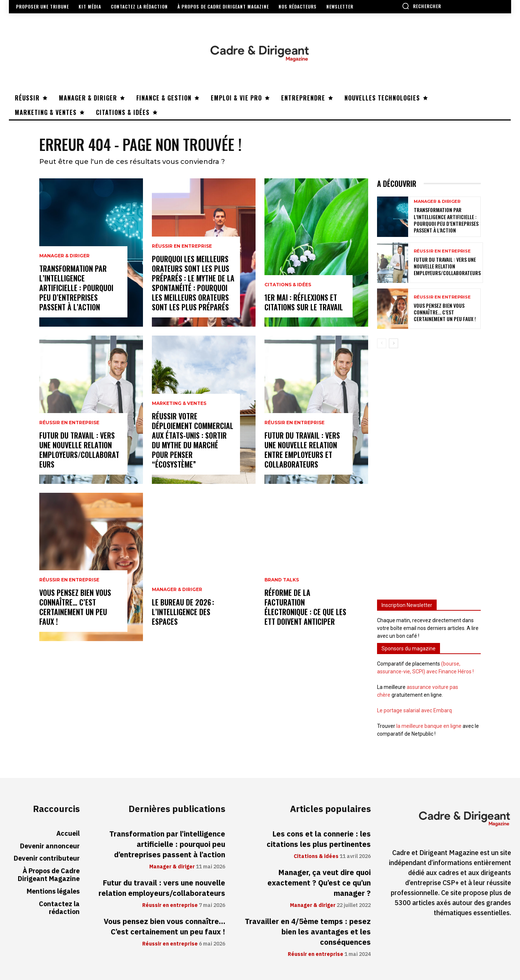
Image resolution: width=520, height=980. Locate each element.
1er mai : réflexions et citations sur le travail (304, 302)
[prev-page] (382, 343)
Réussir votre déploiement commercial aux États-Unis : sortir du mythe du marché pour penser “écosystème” (193, 440)
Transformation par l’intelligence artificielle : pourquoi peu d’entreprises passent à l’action (76, 288)
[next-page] (394, 343)
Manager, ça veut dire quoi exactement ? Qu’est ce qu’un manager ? (319, 883)
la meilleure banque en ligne (429, 726)
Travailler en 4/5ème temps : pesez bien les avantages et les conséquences (308, 932)
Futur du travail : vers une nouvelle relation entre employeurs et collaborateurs (302, 450)
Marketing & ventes (179, 403)
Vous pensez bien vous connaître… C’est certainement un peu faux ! (75, 607)
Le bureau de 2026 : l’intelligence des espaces (183, 612)
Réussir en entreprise (69, 423)
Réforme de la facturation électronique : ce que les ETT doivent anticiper (305, 607)
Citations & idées (288, 285)
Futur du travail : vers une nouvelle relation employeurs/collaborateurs (79, 450)
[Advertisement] (429, 471)
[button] (421, 6)
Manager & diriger (64, 256)
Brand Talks (282, 580)
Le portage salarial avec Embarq (414, 710)
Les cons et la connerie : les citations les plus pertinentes (319, 839)
